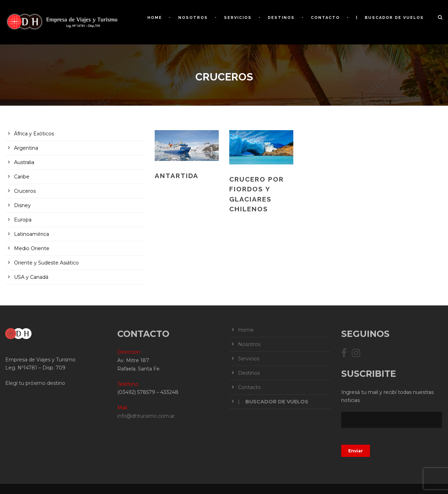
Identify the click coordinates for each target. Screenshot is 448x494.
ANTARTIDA (177, 176)
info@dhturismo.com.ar (146, 416)
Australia (24, 162)
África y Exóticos (34, 134)
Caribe (22, 177)
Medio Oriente (32, 248)
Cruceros (25, 191)
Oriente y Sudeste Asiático (46, 263)
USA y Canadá (31, 277)
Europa (23, 220)
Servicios (238, 18)
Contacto (325, 18)
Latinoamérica (31, 234)
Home (155, 18)
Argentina (26, 148)
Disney (22, 205)
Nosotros (193, 18)
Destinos (281, 18)
